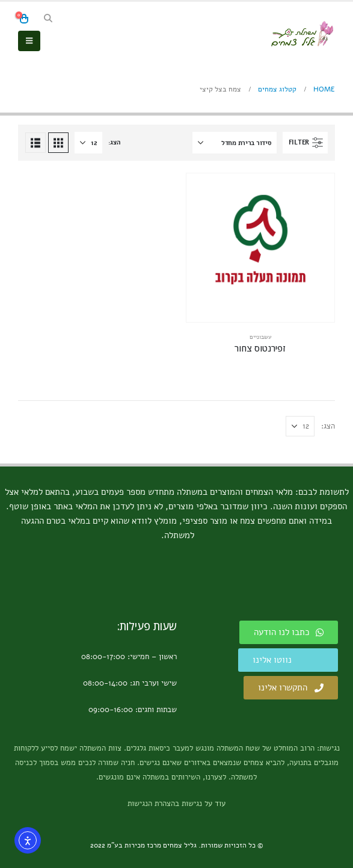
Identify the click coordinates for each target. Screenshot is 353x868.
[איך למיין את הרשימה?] (235, 143)
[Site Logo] (302, 34)
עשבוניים (260, 337)
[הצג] (88, 143)
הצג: (114, 142)
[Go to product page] (261, 248)
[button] (48, 19)
